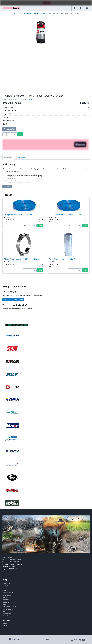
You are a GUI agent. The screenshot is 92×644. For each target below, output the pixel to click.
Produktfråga (9, 129)
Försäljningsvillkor (9, 609)
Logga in (7, 300)
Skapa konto (18, 300)
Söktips (5, 597)
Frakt (4, 611)
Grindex (42, 13)
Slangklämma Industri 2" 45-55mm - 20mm (22, 259)
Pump (29, 13)
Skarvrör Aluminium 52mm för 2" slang (65, 259)
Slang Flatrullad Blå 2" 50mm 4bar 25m (20, 215)
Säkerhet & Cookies (9, 607)
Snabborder (6, 614)
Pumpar (35, 13)
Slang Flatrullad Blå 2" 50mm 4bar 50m (65, 215)
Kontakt (5, 586)
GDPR (5, 625)
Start (14, 13)
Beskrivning (8, 157)
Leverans (6, 602)
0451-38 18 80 (14, 562)
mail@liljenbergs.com (16, 560)
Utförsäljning (7, 583)
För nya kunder (8, 593)
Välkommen (22, 13)
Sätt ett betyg (28, 99)
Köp (21, 134)
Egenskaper (21, 157)
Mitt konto (6, 600)
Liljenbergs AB (7, 557)
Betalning (6, 604)
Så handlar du (7, 595)
